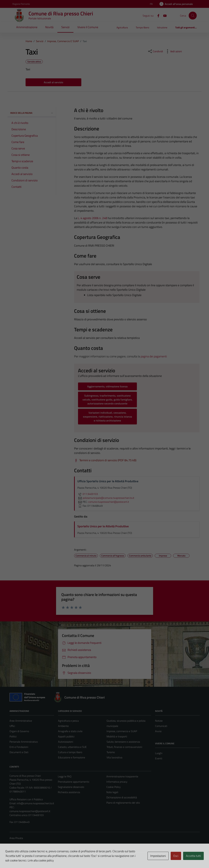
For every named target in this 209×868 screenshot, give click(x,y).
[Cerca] (193, 16)
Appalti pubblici (66, 736)
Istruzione (162, 27)
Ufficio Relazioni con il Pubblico (26, 799)
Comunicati (161, 726)
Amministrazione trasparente (122, 776)
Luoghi (159, 753)
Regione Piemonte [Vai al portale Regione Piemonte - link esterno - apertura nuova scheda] (21, 4)
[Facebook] (157, 15)
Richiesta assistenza (69, 792)
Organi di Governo (19, 731)
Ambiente (63, 726)
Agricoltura (122, 27)
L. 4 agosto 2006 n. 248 (92, 218)
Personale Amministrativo (24, 742)
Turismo (111, 752)
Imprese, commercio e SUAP (122, 731)
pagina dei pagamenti (154, 356)
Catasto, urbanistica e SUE (72, 747)
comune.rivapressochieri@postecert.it (30, 811)
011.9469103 (88, 494)
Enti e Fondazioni (19, 747)
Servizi (65, 27)
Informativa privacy (117, 782)
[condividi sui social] (155, 51)
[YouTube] (164, 15)
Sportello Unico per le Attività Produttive (103, 526)
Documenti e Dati (19, 752)
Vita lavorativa (114, 757)
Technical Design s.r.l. (32, 858)
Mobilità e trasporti (117, 736)
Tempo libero (142, 27)
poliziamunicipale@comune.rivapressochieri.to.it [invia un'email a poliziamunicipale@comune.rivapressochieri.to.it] (106, 498)
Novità (49, 27)
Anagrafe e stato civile (70, 731)
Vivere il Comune (88, 27)
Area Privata (16, 838)
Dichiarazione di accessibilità (122, 797)
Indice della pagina (32, 113)
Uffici (12, 726)
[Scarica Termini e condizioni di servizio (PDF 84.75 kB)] (105, 460)
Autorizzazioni (66, 742)
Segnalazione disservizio (71, 787)
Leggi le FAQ (65, 776)
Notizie (159, 721)
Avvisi (158, 731)
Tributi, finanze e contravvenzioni (124, 747)
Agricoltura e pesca (68, 721)
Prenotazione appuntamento (74, 782)
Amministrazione (27, 27)
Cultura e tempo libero (70, 752)
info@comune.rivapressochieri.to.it (35, 803)
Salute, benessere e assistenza (123, 742)
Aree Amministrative (21, 721)
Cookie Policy (114, 787)
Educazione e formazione (72, 757)
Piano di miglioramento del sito (123, 803)
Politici (13, 736)
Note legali (112, 792)
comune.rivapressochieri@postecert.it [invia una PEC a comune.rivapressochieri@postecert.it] (109, 502)
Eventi (159, 758)
